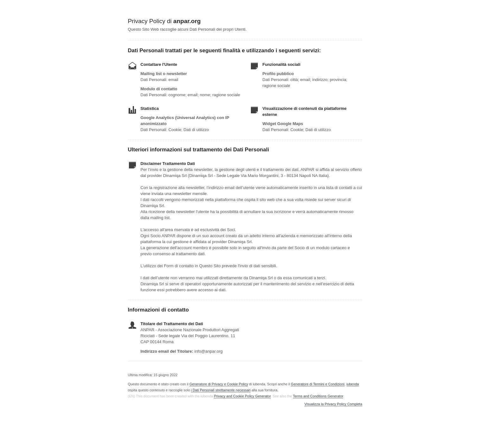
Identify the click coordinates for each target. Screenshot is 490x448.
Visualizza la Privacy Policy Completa (333, 404)
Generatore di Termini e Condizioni (318, 384)
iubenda (353, 384)
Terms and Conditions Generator (318, 396)
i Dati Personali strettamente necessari (221, 390)
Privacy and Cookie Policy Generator (242, 396)
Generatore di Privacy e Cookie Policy (219, 384)
